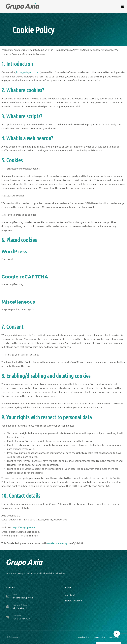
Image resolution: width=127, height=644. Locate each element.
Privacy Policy (99, 637)
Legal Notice (83, 637)
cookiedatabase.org (57, 543)
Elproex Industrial (74, 601)
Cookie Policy (115, 637)
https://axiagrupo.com (28, 72)
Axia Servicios (72, 595)
